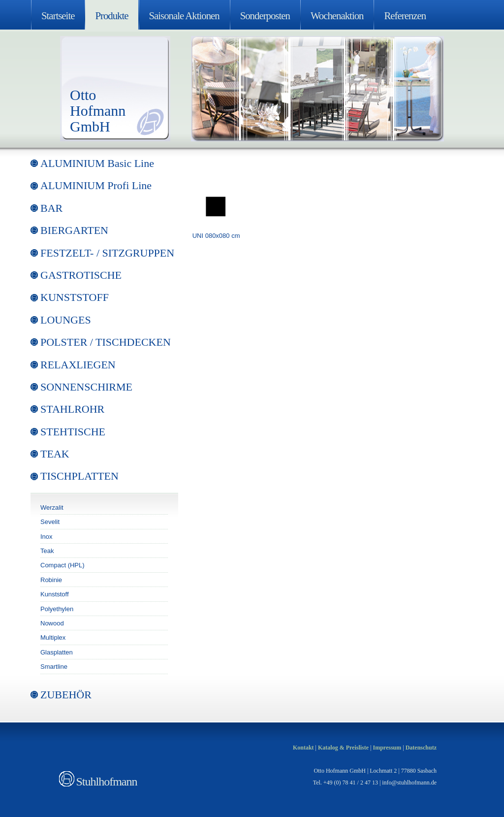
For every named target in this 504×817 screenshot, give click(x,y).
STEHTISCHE (73, 432)
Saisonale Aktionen (184, 16)
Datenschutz (421, 748)
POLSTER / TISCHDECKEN (106, 342)
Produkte (111, 16)
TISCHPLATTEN (79, 476)
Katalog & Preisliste (343, 748)
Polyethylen (57, 609)
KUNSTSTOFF (75, 297)
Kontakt (303, 748)
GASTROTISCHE (81, 275)
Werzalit (52, 507)
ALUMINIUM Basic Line (97, 163)
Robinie (51, 580)
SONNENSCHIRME (86, 387)
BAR (51, 208)
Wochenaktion (337, 16)
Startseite (58, 16)
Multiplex (53, 637)
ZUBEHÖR (66, 695)
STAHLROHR (72, 409)
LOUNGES (66, 320)
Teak (47, 551)
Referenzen (405, 16)
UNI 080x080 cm (216, 236)
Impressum (387, 748)
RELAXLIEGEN (78, 365)
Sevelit (50, 522)
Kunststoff (55, 594)
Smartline (54, 667)
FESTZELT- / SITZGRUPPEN (107, 253)
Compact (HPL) (63, 565)
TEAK (55, 454)
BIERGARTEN (74, 230)
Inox (47, 537)
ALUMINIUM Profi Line (96, 185)
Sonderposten (265, 16)
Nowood (52, 623)
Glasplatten (57, 652)
